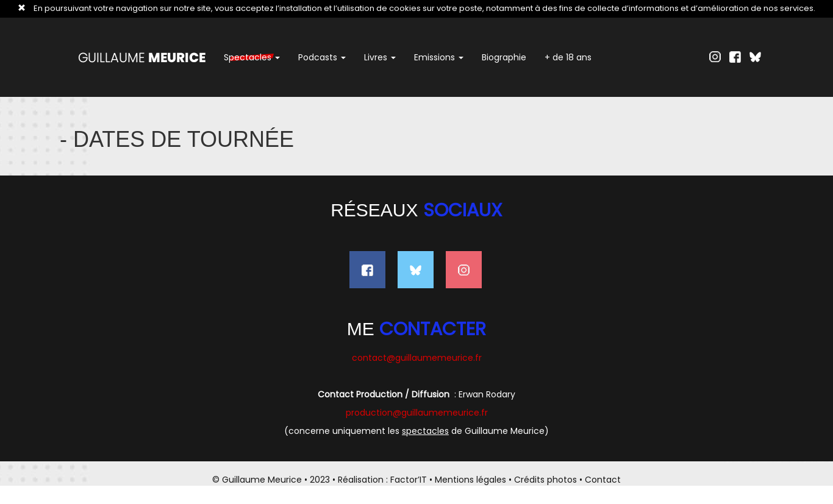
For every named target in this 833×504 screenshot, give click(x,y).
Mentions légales (470, 480)
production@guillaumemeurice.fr (417, 413)
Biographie (504, 57)
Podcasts (322, 57)
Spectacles (252, 57)
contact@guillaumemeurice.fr (417, 358)
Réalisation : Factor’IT (382, 480)
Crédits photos (545, 480)
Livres (380, 57)
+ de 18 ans (568, 57)
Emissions (439, 57)
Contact (603, 480)
